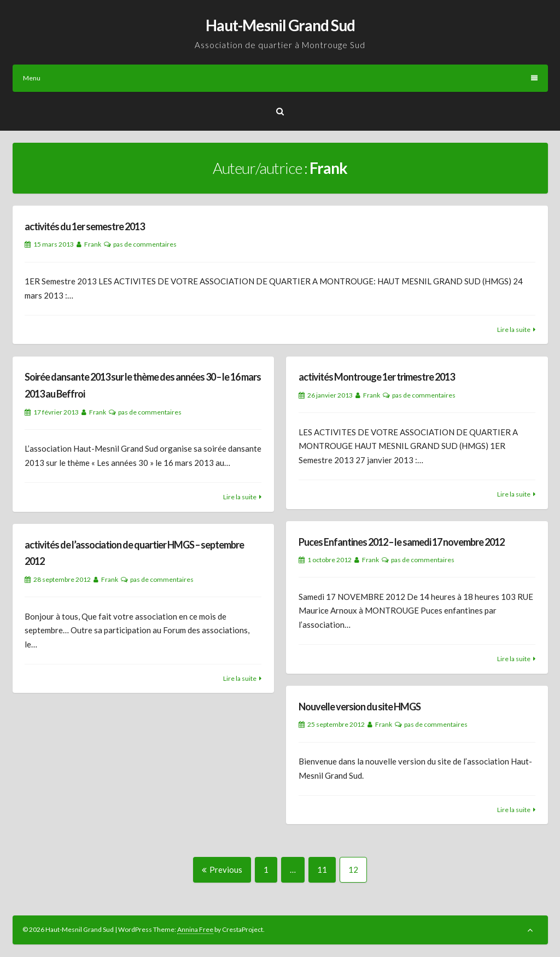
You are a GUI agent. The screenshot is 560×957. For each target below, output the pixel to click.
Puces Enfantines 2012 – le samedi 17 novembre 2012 (401, 542)
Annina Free (195, 929)
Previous (222, 870)
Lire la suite (514, 329)
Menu (280, 78)
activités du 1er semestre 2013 (84, 226)
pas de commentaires (145, 244)
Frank (93, 244)
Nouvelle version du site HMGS (360, 707)
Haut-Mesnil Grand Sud (280, 25)
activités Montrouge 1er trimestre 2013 (377, 377)
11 (326, 869)
